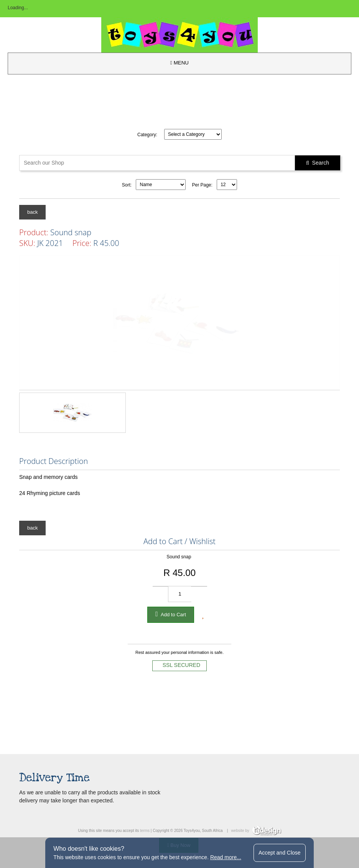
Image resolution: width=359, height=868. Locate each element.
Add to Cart (171, 614)
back (32, 212)
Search (318, 163)
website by (256, 831)
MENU (179, 63)
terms (145, 831)
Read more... (226, 857)
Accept (280, 853)
